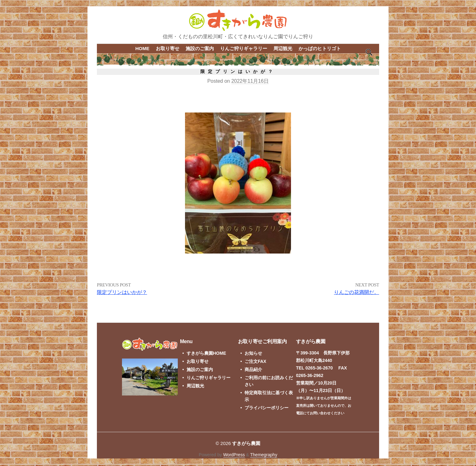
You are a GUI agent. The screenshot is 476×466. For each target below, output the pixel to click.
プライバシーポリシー (267, 408)
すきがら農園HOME (206, 353)
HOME (143, 48)
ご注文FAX (255, 361)
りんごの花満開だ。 (357, 292)
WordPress (234, 455)
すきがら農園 (246, 443)
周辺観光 (283, 48)
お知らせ (253, 353)
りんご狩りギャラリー (244, 48)
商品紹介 (253, 369)
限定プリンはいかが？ (122, 292)
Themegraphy (264, 455)
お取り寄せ (168, 48)
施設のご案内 (200, 48)
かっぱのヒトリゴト (320, 48)
